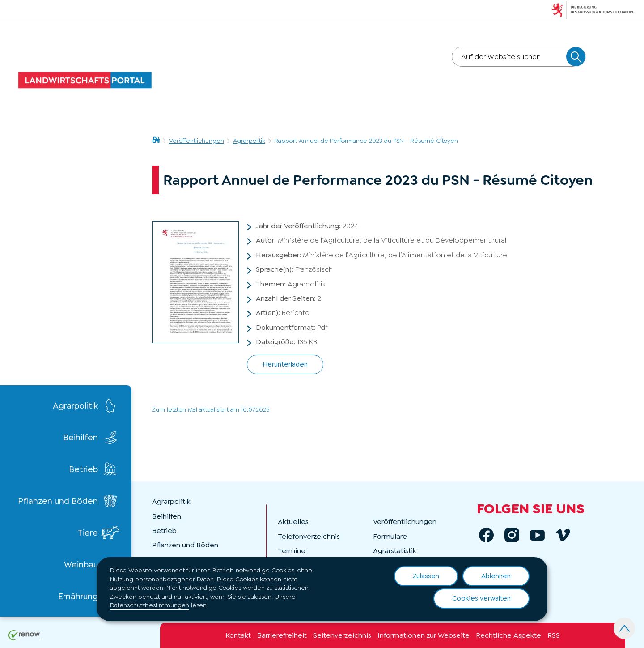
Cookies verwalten (481, 598)
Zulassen (426, 576)
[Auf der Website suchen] (576, 57)
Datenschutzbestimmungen (150, 605)
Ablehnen (496, 576)
